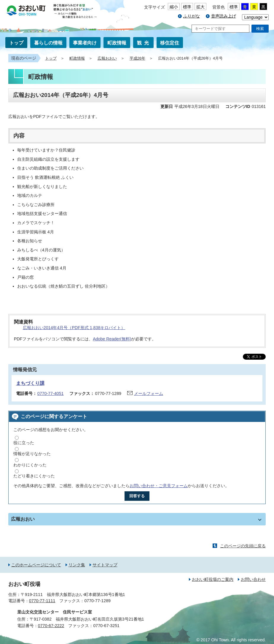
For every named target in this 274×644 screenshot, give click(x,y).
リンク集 (77, 565)
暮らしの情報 (48, 43)
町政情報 (117, 43)
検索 (260, 29)
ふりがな (192, 16)
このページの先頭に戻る (243, 546)
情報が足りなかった (32, 454)
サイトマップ (105, 565)
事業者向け (85, 43)
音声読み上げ (224, 16)
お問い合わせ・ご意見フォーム (159, 486)
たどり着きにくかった (34, 476)
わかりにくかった (30, 465)
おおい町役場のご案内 (213, 579)
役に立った (24, 443)
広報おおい (107, 58)
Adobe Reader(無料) (112, 339)
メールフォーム (149, 393)
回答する (137, 496)
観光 (144, 43)
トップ (16, 43)
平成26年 (137, 58)
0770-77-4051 (51, 393)
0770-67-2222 (51, 626)
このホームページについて (36, 565)
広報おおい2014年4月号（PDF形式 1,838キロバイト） (74, 328)
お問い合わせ (253, 579)
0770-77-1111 (42, 601)
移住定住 (170, 43)
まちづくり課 (30, 383)
